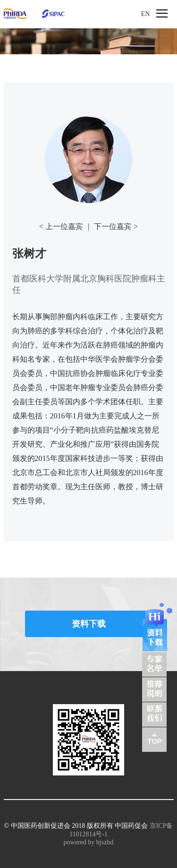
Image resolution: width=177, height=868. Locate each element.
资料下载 (89, 624)
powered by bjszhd (89, 842)
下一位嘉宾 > (116, 226)
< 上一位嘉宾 (61, 226)
